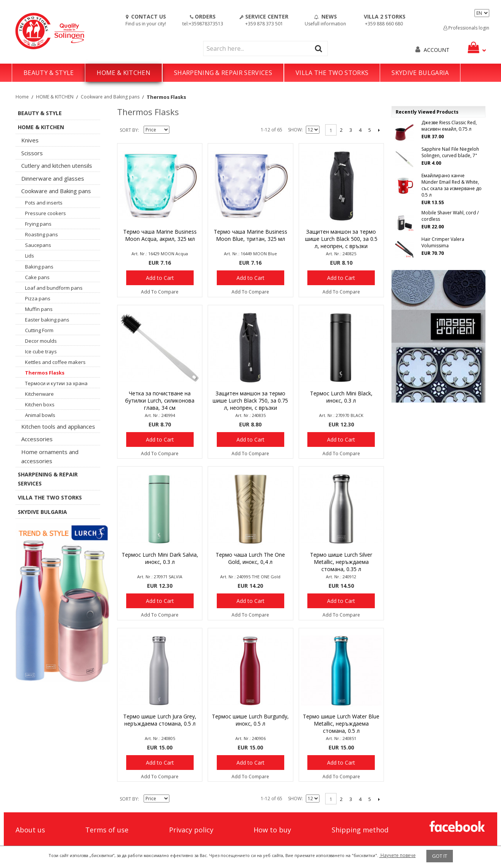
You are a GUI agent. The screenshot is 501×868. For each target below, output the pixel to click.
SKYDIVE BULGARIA (420, 73)
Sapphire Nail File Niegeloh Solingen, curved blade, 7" (450, 152)
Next (379, 130)
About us (30, 830)
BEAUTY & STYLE (49, 73)
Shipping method (360, 830)
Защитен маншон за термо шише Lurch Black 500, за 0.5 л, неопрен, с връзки (341, 239)
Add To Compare (160, 292)
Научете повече (398, 855)
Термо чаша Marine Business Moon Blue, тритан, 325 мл (250, 235)
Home (22, 97)
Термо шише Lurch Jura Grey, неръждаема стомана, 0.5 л (160, 720)
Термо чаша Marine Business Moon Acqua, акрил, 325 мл (160, 235)
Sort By (129, 130)
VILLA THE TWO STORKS (332, 73)
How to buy (272, 830)
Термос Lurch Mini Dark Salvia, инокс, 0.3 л (160, 558)
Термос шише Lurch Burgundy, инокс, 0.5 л (250, 720)
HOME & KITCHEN (123, 73)
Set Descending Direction (176, 130)
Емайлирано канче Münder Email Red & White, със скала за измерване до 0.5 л (452, 185)
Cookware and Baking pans (110, 97)
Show (295, 130)
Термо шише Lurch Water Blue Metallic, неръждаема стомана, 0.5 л (341, 724)
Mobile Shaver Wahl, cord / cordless (450, 216)
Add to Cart (160, 278)
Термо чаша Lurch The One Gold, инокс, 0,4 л (250, 558)
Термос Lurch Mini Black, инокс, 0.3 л (341, 397)
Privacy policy (191, 830)
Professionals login (466, 28)
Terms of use (107, 830)
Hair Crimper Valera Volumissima (443, 242)
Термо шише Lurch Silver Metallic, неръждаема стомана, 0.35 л (341, 562)
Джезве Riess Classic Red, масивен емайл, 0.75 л (449, 126)
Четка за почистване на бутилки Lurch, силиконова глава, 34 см (160, 400)
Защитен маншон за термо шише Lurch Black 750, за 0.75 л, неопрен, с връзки (250, 400)
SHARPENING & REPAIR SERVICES (223, 73)
